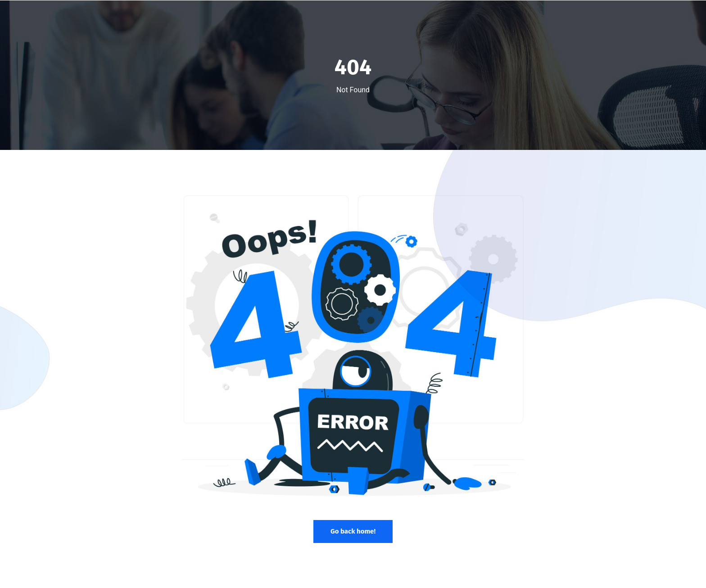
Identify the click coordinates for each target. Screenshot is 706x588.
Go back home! (353, 531)
